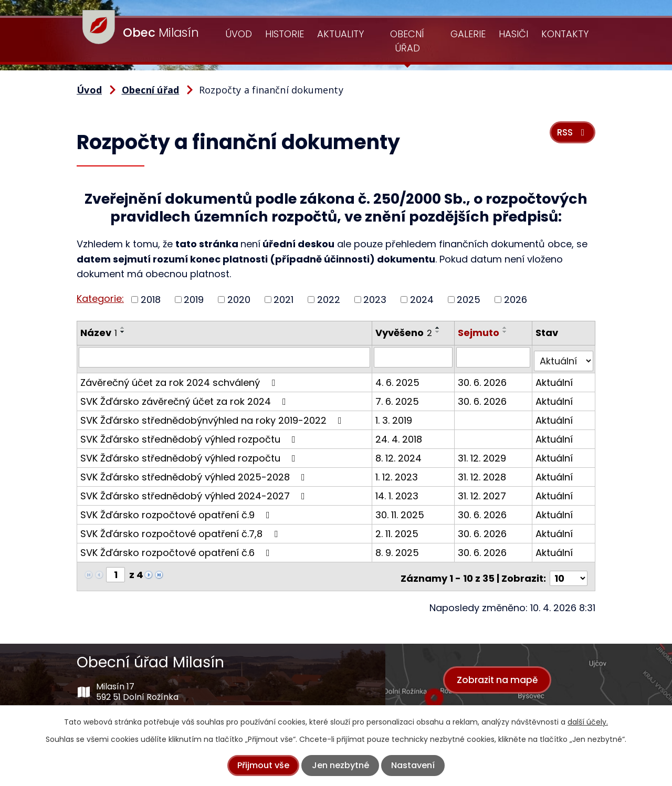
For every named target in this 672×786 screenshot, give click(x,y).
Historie (285, 34)
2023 (375, 300)
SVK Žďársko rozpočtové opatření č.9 (177, 511)
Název (99, 333)
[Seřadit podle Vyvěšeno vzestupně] (438, 328)
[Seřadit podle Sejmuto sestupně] (506, 332)
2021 (283, 300)
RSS (570, 137)
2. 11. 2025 (397, 530)
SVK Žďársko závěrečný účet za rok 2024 (185, 397)
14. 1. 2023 (397, 492)
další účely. (588, 722)
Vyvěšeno (404, 333)
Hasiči (513, 34)
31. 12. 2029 (483, 454)
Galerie (468, 34)
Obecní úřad (407, 41)
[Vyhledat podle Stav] (564, 357)
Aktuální (555, 378)
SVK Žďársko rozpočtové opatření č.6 (177, 548)
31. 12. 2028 (483, 473)
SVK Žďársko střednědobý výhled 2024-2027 (195, 492)
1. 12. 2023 (397, 473)
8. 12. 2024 (399, 454)
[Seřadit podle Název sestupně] (123, 332)
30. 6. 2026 (483, 378)
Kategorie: (100, 298)
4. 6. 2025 (398, 378)
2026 (516, 300)
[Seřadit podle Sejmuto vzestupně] (506, 328)
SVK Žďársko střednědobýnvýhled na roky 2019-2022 (213, 416)
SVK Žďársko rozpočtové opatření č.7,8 (181, 530)
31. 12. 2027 (483, 492)
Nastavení (413, 765)
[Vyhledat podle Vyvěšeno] (414, 357)
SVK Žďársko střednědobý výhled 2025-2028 (195, 473)
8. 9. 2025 (398, 548)
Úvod (239, 34)
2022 (329, 300)
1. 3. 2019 (394, 416)
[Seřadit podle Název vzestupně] (123, 328)
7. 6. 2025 (398, 397)
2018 (151, 300)
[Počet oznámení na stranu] (569, 570)
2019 (194, 300)
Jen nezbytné (340, 765)
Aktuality (340, 34)
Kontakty (565, 34)
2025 (469, 300)
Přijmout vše (263, 765)
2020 (239, 300)
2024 (422, 300)
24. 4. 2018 (399, 435)
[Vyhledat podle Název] (225, 357)
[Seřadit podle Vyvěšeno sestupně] (438, 332)
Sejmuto (480, 333)
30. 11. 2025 (400, 511)
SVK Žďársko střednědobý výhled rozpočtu (190, 435)
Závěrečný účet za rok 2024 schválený (180, 378)
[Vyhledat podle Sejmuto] (494, 357)
